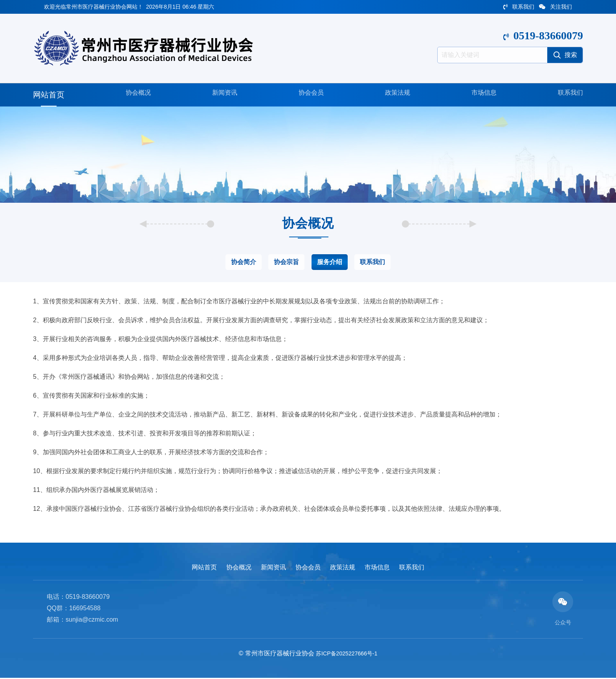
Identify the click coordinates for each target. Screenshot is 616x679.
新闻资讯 (222, 95)
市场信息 (481, 95)
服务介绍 (330, 262)
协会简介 (244, 262)
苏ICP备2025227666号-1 (346, 654)
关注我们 (555, 7)
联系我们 (519, 7)
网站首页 (49, 95)
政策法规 (394, 95)
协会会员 (308, 95)
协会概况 (135, 95)
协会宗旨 (286, 262)
